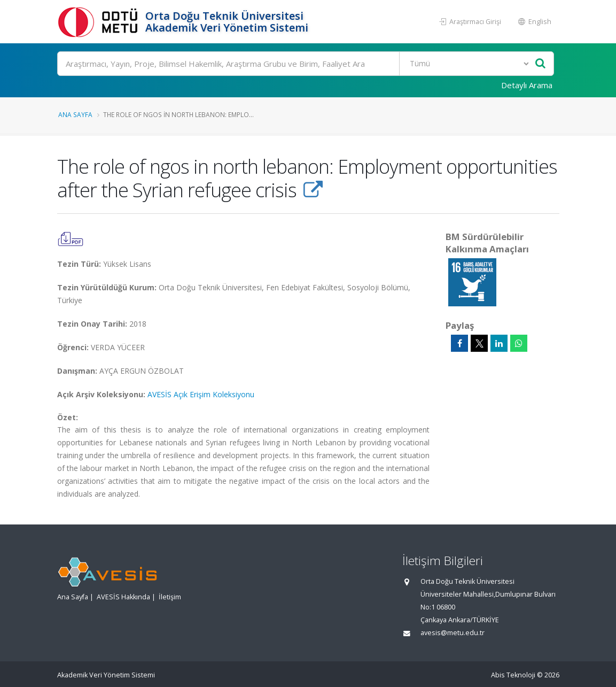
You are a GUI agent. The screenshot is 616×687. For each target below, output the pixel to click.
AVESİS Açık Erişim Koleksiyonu (201, 394)
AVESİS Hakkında (123, 597)
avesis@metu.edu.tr (453, 633)
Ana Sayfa (75, 114)
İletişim (170, 597)
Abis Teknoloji (513, 675)
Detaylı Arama (527, 85)
